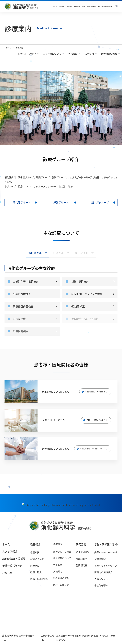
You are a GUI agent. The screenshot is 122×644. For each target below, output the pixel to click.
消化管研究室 (83, 552)
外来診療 (73, 54)
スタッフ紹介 (10, 551)
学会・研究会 (91, 6)
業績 (84, 6)
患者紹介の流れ (109, 54)
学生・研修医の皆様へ (105, 6)
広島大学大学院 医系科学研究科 (18, 637)
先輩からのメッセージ (106, 552)
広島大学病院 (47, 637)
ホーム (55, 6)
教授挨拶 (35, 552)
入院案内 (89, 54)
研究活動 (77, 6)
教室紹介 (62, 6)
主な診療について (52, 54)
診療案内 (69, 6)
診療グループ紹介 (27, 54)
